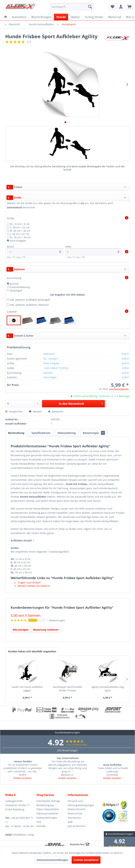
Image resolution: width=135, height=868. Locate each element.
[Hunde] (61, 17)
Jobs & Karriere (76, 826)
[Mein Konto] (121, 7)
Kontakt (41, 826)
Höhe (93, 250)
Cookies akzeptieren (86, 860)
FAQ (39, 822)
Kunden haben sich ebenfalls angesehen (32, 651)
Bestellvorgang (45, 805)
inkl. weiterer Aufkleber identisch (29, 305)
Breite (35, 250)
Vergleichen (14, 411)
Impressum (74, 818)
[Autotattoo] (19, 17)
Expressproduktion (47, 813)
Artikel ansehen (23, 778)
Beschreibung (16, 433)
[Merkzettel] (112, 7)
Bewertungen (94, 433)
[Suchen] (90, 7)
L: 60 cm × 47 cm (20, 234)
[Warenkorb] (129, 7)
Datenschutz (75, 813)
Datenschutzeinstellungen (52, 860)
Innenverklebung (20, 287)
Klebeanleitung (67, 433)
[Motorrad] (115, 17)
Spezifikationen (41, 433)
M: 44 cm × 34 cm (20, 231)
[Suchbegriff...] (72, 7)
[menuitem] (72, 7)
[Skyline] (75, 17)
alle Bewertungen (68, 750)
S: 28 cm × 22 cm (20, 227)
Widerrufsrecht (77, 809)
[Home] (6, 17)
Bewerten (56, 411)
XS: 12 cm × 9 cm (20, 224)
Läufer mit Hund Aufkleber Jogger (27, 689)
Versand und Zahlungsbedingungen (81, 803)
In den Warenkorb (81, 403)
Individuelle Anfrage (48, 801)
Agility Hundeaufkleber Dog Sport (108, 689)
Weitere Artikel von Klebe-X (32, 586)
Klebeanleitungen (47, 818)
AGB (70, 822)
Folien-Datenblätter (48, 809)
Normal (14, 284)
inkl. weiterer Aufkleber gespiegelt (30, 300)
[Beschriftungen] (41, 17)
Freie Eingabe (18, 241)
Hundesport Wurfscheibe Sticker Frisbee (67, 689)
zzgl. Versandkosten (119, 389)
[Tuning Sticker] (94, 17)
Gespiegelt (16, 290)
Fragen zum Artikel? (28, 582)
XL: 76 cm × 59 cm (20, 237)
